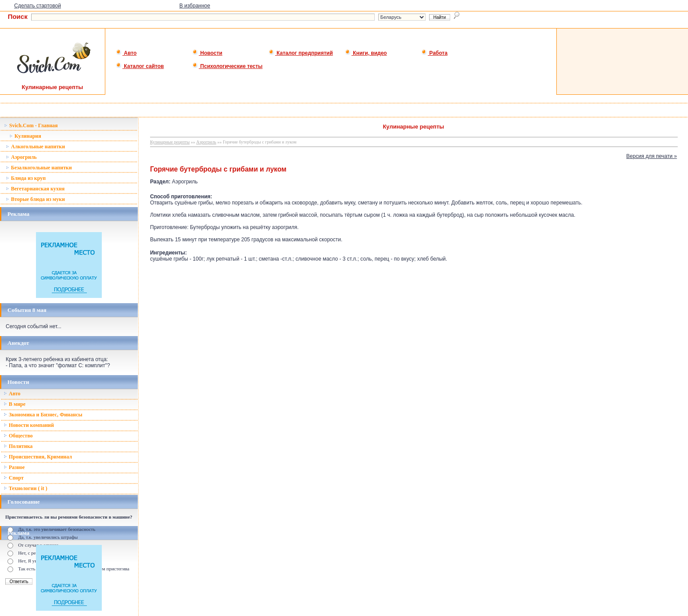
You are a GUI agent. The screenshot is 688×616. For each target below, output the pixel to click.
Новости (207, 53)
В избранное (195, 6)
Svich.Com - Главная (31, 125)
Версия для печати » (651, 156)
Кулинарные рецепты (170, 142)
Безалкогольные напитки (39, 168)
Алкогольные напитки (35, 147)
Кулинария (25, 136)
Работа (434, 53)
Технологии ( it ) (25, 488)
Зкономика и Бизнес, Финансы (43, 415)
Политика (18, 446)
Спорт (14, 478)
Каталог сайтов (140, 66)
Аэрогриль (21, 157)
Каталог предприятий (301, 53)
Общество (18, 436)
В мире (14, 404)
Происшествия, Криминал (38, 457)
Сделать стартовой (38, 6)
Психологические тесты (227, 66)
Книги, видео (366, 53)
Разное (14, 467)
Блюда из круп (26, 178)
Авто (126, 53)
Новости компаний (29, 425)
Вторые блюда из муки (35, 199)
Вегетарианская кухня (35, 189)
